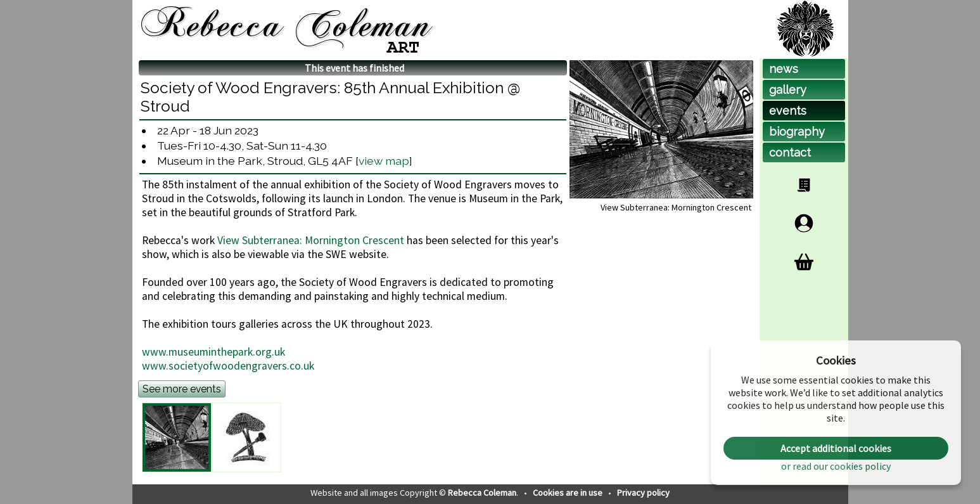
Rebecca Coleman (482, 493)
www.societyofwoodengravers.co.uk (228, 366)
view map (384, 161)
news (784, 69)
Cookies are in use (569, 493)
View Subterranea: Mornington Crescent (311, 240)
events (788, 111)
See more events (182, 389)
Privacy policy (643, 493)
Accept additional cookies (836, 448)
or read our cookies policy (836, 466)
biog (797, 132)
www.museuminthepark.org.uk (213, 352)
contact (790, 152)
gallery (788, 90)
